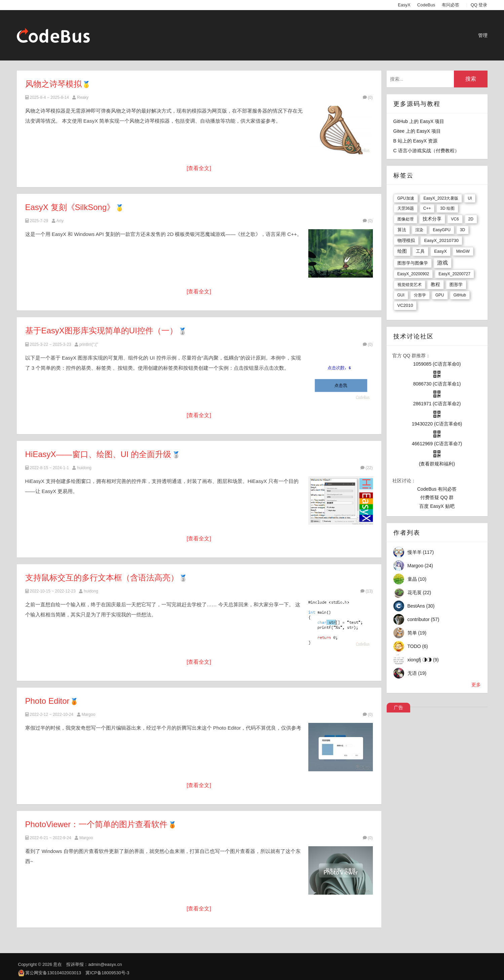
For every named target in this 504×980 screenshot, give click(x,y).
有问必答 (451, 5)
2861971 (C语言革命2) (437, 404)
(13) (366, 591)
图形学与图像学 (413, 263)
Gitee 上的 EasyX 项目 (417, 131)
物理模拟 (406, 240)
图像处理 (405, 219)
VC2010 (405, 305)
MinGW (463, 251)
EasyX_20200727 (454, 274)
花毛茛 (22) (419, 593)
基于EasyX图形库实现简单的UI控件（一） (101, 331)
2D (471, 219)
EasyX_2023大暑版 (441, 198)
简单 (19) (417, 633)
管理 (483, 35)
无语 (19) (417, 673)
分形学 (420, 295)
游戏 (442, 263)
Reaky (83, 97)
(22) (366, 468)
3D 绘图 (447, 208)
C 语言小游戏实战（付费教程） (426, 151)
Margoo (89, 714)
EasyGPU (442, 230)
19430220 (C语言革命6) (437, 424)
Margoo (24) (420, 566)
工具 (420, 251)
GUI (401, 295)
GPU (440, 295)
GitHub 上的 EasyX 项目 (419, 121)
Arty (60, 221)
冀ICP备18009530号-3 (107, 973)
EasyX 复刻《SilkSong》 (70, 207)
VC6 (455, 219)
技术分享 (432, 219)
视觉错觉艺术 (410, 285)
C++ (427, 208)
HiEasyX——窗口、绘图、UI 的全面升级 (98, 454)
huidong (84, 468)
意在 (57, 964)
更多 (476, 685)
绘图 (402, 251)
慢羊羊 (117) (421, 552)
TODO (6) (418, 646)
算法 (402, 230)
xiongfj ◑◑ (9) (423, 660)
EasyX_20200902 (413, 274)
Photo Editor (49, 701)
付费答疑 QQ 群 (437, 497)
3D (462, 230)
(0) (368, 97)
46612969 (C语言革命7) (437, 444)
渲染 (419, 230)
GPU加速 (406, 198)
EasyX (404, 5)
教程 (435, 284)
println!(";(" (89, 344)
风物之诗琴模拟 (53, 84)
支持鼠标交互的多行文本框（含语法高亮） (102, 578)
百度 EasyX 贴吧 (437, 506)
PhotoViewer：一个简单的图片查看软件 (96, 824)
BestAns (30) (421, 606)
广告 (398, 707)
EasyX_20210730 (441, 240)
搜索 (471, 79)
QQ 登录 (479, 5)
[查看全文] (199, 168)
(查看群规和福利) (437, 464)
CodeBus (426, 5)
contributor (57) (423, 619)
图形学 (456, 284)
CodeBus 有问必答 (437, 489)
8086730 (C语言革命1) (437, 384)
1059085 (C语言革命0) (437, 364)
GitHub (460, 295)
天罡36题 (406, 208)
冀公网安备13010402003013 (53, 973)
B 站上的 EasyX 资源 (415, 141)
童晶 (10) (417, 579)
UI (470, 198)
